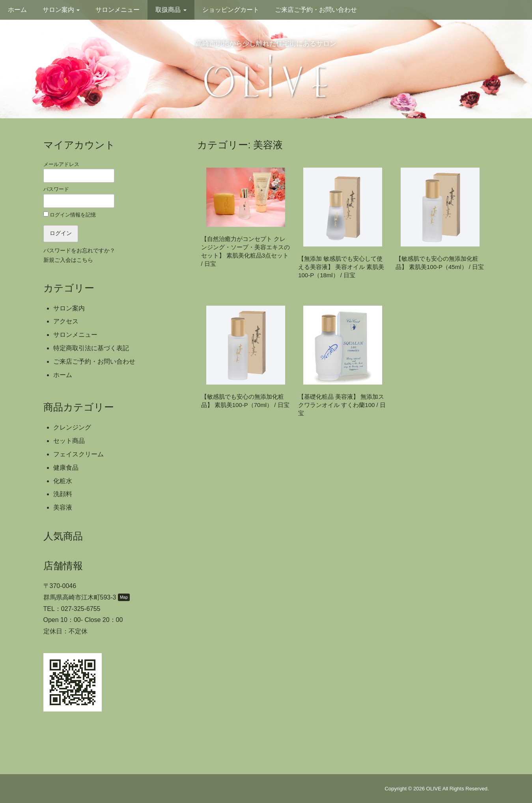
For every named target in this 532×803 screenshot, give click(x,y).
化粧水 (63, 481)
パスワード (79, 197)
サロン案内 (61, 10)
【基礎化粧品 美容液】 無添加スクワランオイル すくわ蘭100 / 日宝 (342, 405)
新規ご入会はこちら (68, 260)
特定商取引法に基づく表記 (91, 348)
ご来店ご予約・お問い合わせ (316, 10)
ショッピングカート (231, 10)
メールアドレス (79, 172)
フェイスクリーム (78, 454)
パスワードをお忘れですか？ (79, 251)
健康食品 (66, 468)
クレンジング (72, 427)
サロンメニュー (118, 10)
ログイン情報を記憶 (70, 215)
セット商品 (69, 441)
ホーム (17, 10)
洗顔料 (63, 494)
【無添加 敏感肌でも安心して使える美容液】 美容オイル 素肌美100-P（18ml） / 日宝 (341, 267)
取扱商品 (171, 10)
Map (124, 597)
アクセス (66, 321)
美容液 (63, 507)
